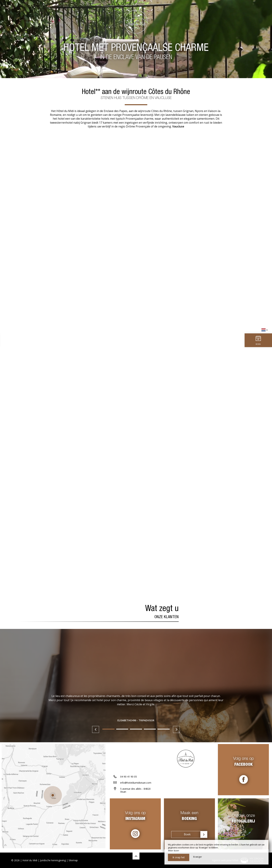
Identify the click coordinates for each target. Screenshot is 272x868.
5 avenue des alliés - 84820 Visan (135, 791)
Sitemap (73, 860)
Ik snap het (179, 857)
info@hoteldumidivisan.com (136, 784)
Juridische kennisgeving (53, 860)
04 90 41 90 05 (129, 778)
